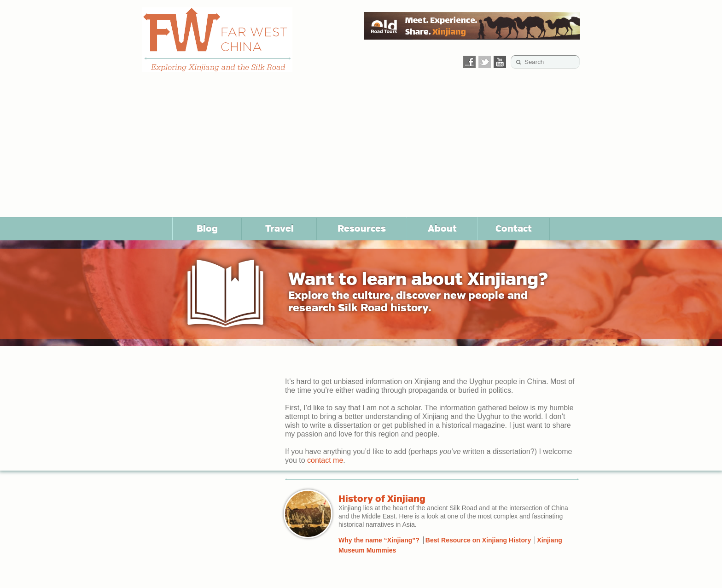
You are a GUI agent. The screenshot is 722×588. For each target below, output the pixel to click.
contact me (325, 460)
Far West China (217, 40)
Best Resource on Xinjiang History (478, 540)
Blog (207, 228)
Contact (514, 228)
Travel (279, 228)
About (442, 228)
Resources (362, 228)
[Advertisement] (361, 148)
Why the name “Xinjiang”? (379, 540)
